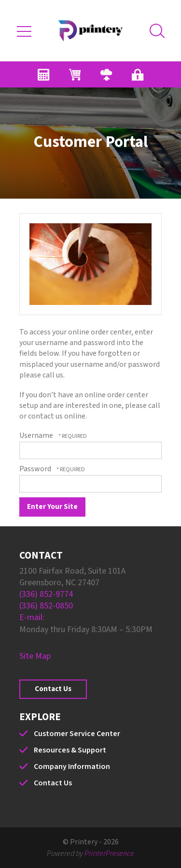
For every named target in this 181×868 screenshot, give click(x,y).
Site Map (35, 656)
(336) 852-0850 (46, 606)
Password (35, 469)
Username (36, 435)
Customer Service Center (77, 734)
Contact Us (53, 689)
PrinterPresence (109, 854)
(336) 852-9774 (46, 594)
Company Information (72, 767)
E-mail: (32, 617)
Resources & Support (70, 750)
